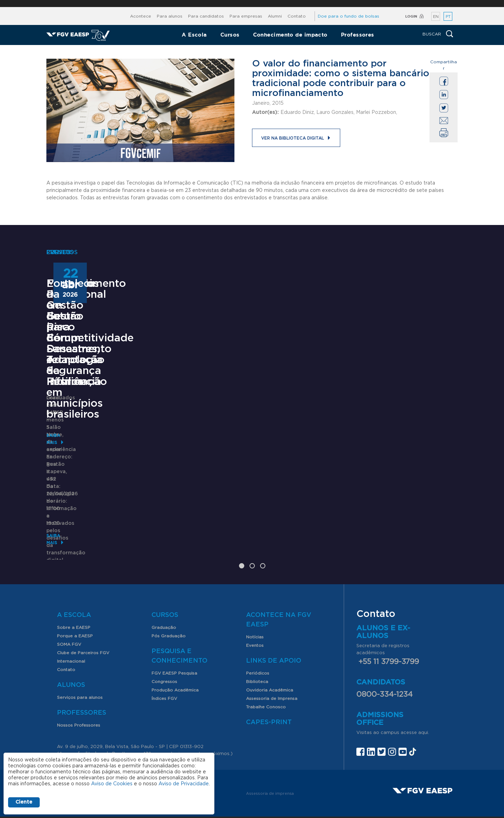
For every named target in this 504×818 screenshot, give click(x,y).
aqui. (424, 698)
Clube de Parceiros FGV (83, 618)
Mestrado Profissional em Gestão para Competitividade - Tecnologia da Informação (102, 436)
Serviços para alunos (80, 663)
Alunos (71, 650)
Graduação (164, 593)
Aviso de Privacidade (184, 784)
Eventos (255, 611)
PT (448, 17)
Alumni (275, 16)
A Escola (194, 35)
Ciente (24, 802)
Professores (358, 35)
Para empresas (246, 16)
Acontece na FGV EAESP (279, 585)
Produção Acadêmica (175, 655)
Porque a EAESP (75, 601)
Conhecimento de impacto (290, 35)
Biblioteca (257, 647)
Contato (297, 16)
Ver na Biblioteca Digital (293, 138)
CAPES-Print (269, 688)
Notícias (255, 602)
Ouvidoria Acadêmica (270, 655)
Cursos (230, 35)
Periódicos (258, 638)
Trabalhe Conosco (266, 672)
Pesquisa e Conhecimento (179, 621)
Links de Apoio (274, 626)
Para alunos (170, 16)
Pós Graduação (169, 601)
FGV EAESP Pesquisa (174, 638)
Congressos (164, 647)
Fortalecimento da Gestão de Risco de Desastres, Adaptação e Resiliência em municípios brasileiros (392, 436)
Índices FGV (164, 664)
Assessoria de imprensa (270, 759)
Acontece (141, 16)
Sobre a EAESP (74, 593)
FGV (244, 4)
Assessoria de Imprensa (272, 664)
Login (411, 16)
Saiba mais (59, 516)
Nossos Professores (79, 690)
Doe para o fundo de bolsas (348, 16)
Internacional (71, 626)
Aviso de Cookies (112, 784)
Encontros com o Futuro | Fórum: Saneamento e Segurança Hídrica (238, 430)
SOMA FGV (69, 610)
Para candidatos (206, 16)
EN (436, 17)
